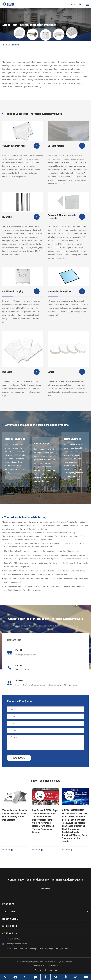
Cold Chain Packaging (21, 293)
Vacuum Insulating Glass (66, 293)
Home (8, 45)
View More (8, 850)
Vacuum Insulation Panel (21, 147)
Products (16, 45)
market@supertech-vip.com (26, 655)
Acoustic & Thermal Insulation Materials (66, 218)
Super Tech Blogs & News (46, 781)
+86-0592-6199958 (22, 670)
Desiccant (21, 373)
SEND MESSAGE (19, 758)
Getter (66, 373)
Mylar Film (21, 218)
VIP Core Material (66, 147)
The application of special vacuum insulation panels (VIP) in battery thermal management (15, 815)
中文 (73, 4)
